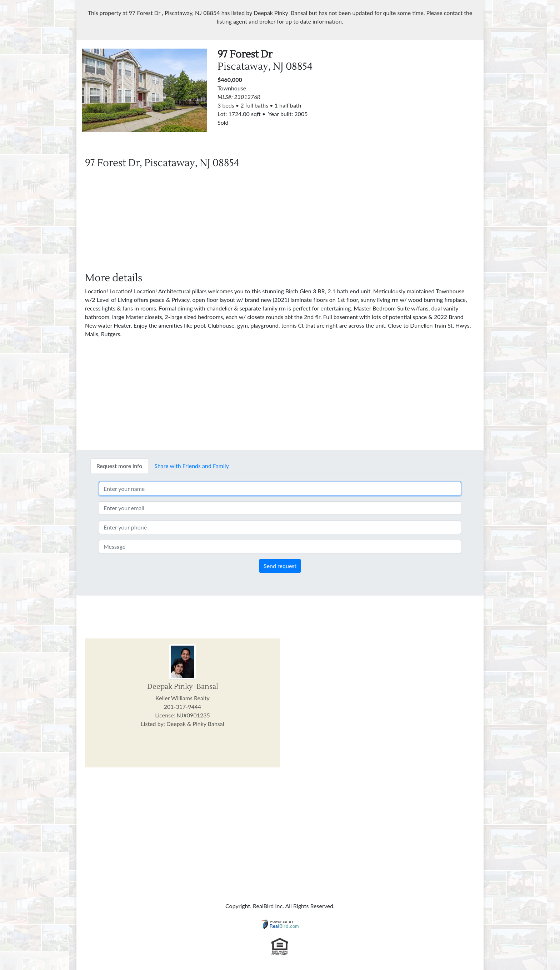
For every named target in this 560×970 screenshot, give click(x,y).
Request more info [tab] (119, 466)
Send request (280, 566)
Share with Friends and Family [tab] (192, 466)
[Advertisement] (416, 99)
